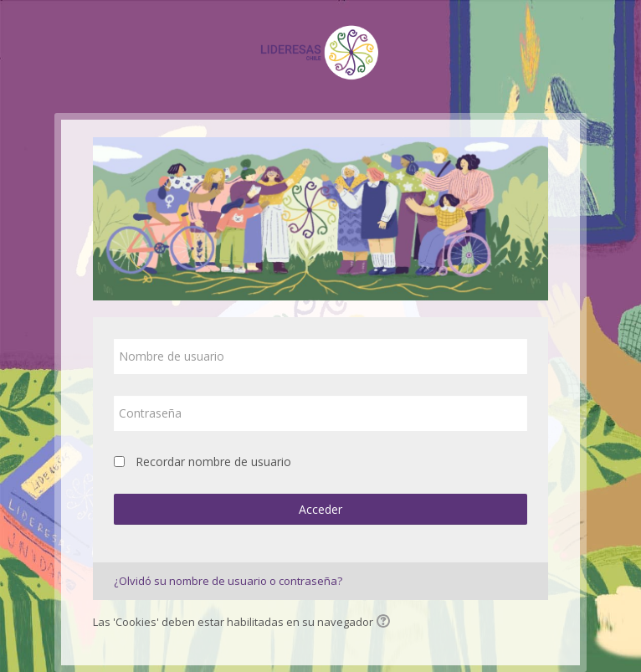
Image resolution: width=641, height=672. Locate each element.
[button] (386, 623)
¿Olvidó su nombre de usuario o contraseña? (228, 581)
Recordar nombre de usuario (213, 462)
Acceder (320, 509)
